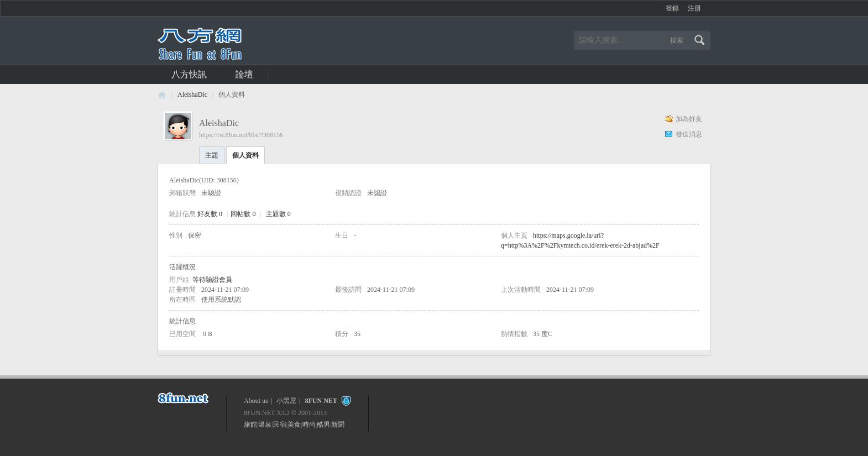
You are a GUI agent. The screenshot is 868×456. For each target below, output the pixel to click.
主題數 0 (278, 214)
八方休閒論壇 (162, 95)
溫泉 (265, 424)
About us (256, 401)
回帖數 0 (243, 214)
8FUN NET (321, 401)
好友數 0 (210, 214)
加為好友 (689, 119)
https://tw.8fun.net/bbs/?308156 (241, 135)
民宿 (280, 424)
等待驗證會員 (212, 280)
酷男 (323, 424)
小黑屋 (286, 401)
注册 (694, 8)
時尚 (309, 424)
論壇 (244, 74)
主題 (212, 155)
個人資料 (245, 155)
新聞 (338, 424)
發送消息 (689, 134)
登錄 (672, 8)
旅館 (250, 424)
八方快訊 (189, 74)
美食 (294, 424)
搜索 (677, 40)
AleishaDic (192, 95)
